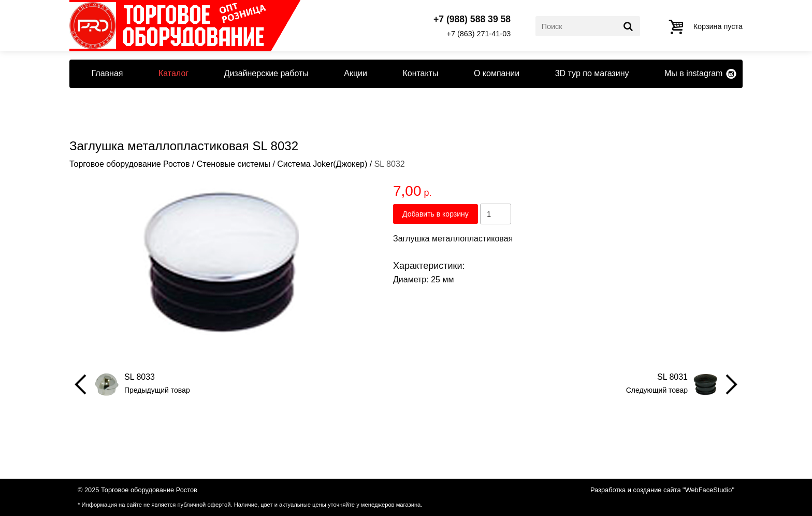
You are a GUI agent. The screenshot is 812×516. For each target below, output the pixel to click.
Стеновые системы (234, 164)
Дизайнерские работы (266, 73)
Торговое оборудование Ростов (129, 164)
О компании (497, 73)
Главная (107, 73)
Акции (356, 73)
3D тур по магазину (592, 73)
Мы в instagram (693, 73)
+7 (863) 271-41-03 (479, 34)
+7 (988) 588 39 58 (472, 20)
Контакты (420, 73)
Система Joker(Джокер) (322, 164)
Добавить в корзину (436, 214)
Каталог (173, 73)
